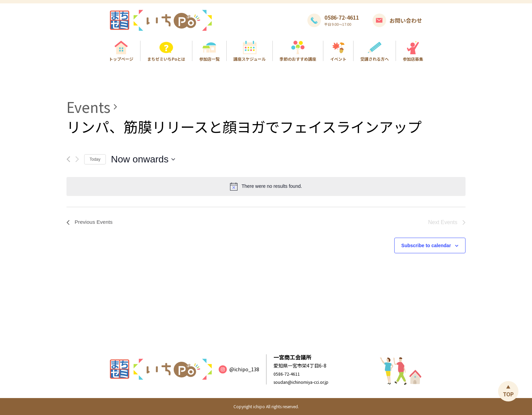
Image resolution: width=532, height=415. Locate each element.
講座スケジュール (250, 58)
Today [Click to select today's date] (95, 159)
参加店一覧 (209, 58)
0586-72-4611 (289, 374)
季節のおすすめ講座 (298, 58)
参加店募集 (413, 58)
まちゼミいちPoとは (166, 58)
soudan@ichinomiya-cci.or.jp (307, 382)
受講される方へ (375, 58)
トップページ (121, 58)
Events (88, 107)
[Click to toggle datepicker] (143, 159)
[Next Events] (77, 159)
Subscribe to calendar (426, 245)
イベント (338, 58)
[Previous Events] (68, 159)
